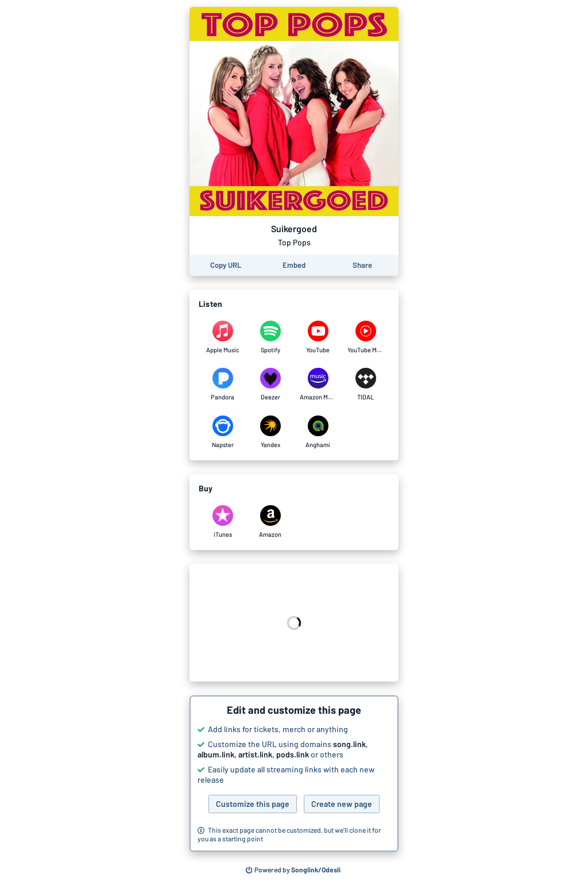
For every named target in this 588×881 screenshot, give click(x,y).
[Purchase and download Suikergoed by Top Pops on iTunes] (223, 522)
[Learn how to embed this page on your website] (294, 265)
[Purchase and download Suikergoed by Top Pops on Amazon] (270, 522)
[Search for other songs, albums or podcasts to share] (293, 870)
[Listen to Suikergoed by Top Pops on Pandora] (223, 384)
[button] (294, 774)
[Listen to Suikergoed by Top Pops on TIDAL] (365, 384)
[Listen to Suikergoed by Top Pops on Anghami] (318, 432)
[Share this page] (362, 265)
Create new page (342, 804)
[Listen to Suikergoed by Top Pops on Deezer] (270, 384)
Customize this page (253, 804)
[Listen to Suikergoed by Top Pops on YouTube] (318, 337)
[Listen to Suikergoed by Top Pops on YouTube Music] (365, 337)
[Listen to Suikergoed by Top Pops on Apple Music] (223, 337)
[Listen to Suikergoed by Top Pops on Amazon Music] (318, 384)
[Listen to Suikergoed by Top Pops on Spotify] (270, 337)
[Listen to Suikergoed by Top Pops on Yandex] (270, 432)
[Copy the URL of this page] (226, 265)
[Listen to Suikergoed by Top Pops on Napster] (223, 432)
